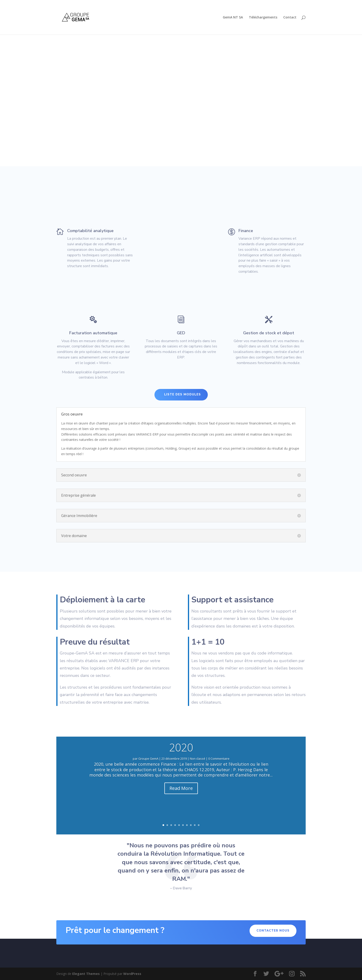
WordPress (132, 974)
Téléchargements (263, 18)
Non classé (198, 759)
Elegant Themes (86, 974)
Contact (290, 18)
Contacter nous (273, 931)
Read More (181, 788)
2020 (181, 747)
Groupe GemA (148, 759)
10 (199, 825)
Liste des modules (183, 394)
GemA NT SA (233, 18)
